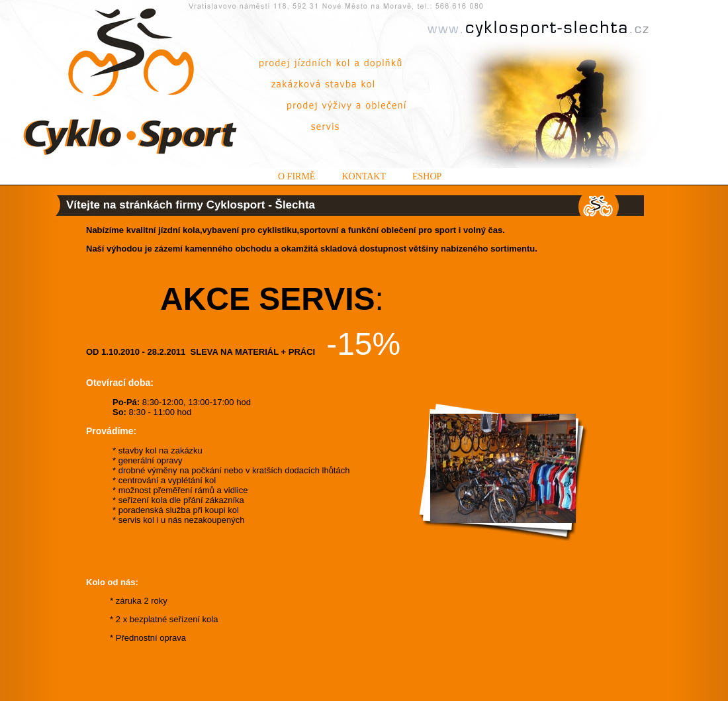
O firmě (296, 176)
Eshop (427, 176)
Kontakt (364, 176)
